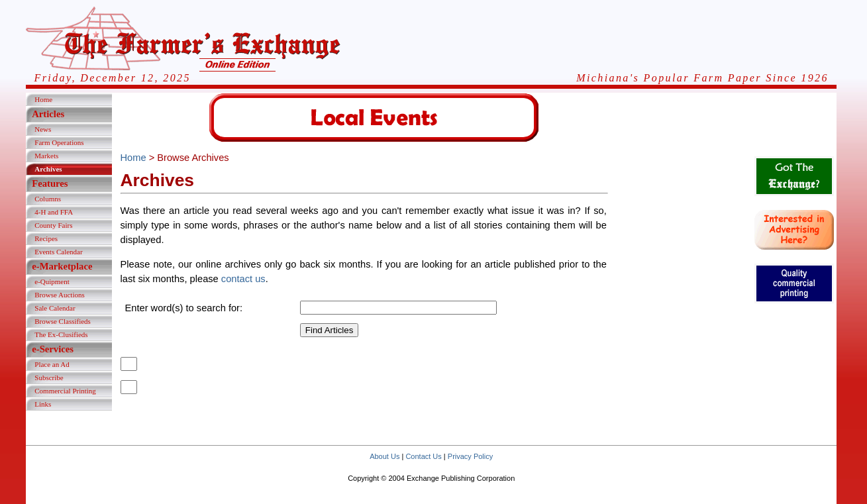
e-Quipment (52, 281)
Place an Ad (52, 364)
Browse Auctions (59, 295)
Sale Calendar (55, 308)
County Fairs (53, 225)
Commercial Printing (65, 391)
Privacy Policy (470, 456)
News (43, 129)
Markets (46, 156)
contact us (243, 279)
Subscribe (49, 378)
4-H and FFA (54, 212)
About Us (384, 456)
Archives (48, 169)
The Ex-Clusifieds (61, 334)
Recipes (46, 238)
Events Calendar (58, 252)
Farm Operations (59, 142)
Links (43, 404)
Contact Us (423, 456)
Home (43, 99)
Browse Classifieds (63, 321)
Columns (48, 199)
